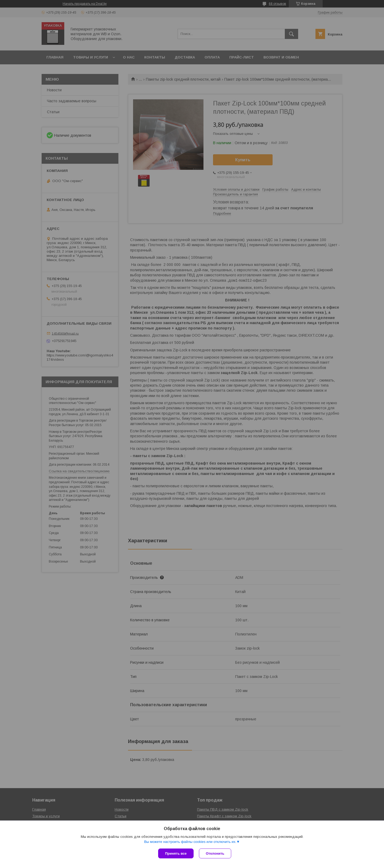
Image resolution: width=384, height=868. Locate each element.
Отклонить (215, 853)
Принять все (176, 853)
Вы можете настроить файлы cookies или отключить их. (190, 842)
